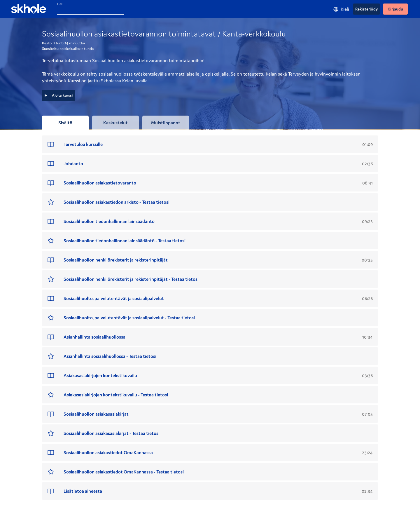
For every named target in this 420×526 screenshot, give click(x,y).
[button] (210, 144)
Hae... (61, 4)
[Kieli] (341, 9)
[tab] (65, 123)
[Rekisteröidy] (366, 9)
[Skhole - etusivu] (29, 9)
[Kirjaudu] (395, 9)
